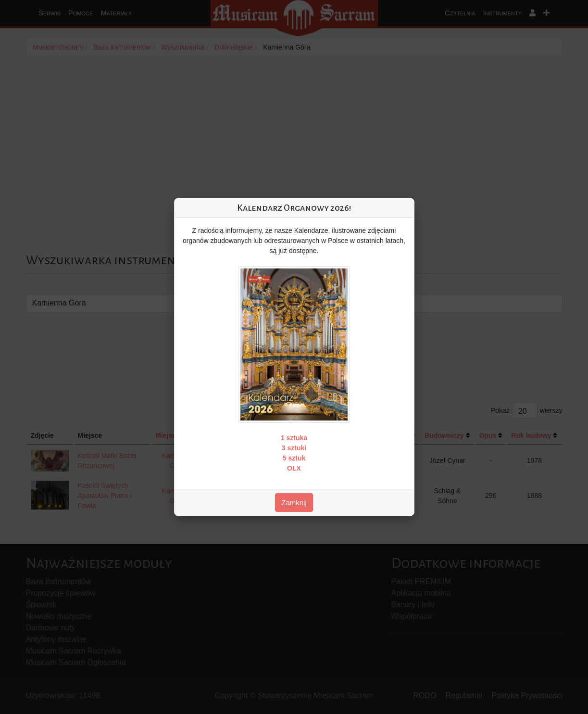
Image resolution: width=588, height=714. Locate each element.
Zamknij (294, 503)
